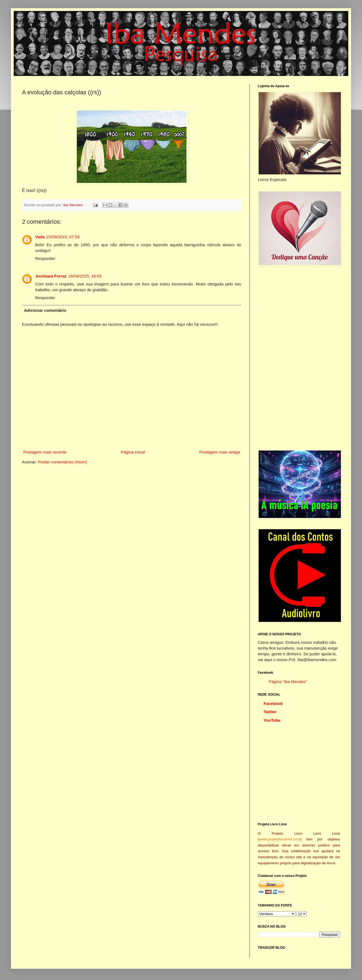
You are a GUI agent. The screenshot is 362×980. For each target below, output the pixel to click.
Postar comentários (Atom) (62, 462)
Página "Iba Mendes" (288, 682)
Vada (40, 237)
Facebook (273, 703)
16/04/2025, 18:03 (85, 276)
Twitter (270, 712)
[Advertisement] (276, 358)
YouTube (272, 720)
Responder (45, 258)
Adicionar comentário (45, 310)
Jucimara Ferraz (51, 276)
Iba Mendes (73, 205)
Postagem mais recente (45, 452)
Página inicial (133, 452)
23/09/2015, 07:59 (63, 237)
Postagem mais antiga (220, 452)
